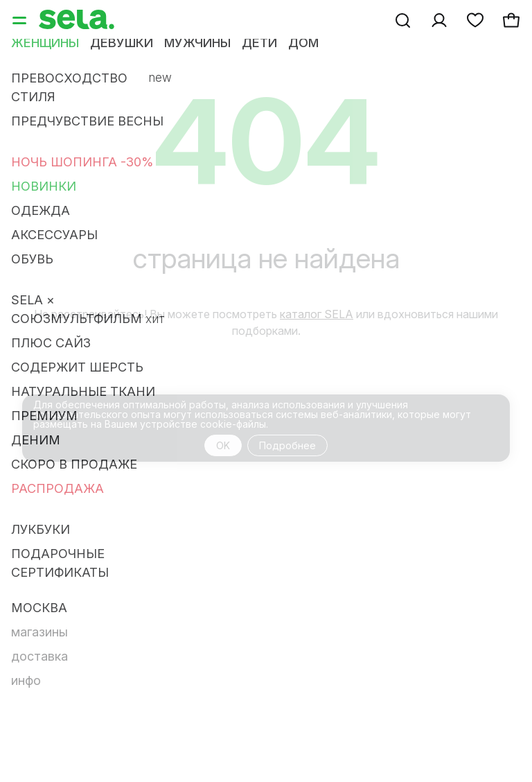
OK (223, 445)
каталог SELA (317, 314)
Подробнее (287, 445)
